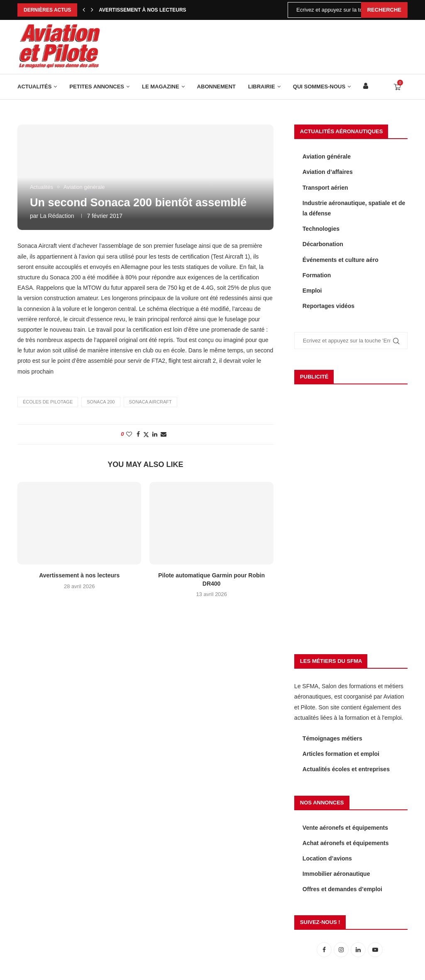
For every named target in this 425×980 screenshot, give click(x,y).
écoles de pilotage (48, 402)
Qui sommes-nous (319, 87)
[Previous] (84, 10)
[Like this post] (129, 434)
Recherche (384, 10)
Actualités (34, 87)
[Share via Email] (164, 434)
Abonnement (216, 87)
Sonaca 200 (101, 402)
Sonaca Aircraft (150, 402)
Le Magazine (161, 87)
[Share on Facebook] (138, 434)
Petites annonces (97, 87)
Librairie (262, 87)
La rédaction (57, 216)
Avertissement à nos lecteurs (142, 10)
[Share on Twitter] (146, 434)
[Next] (92, 10)
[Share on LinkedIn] (155, 434)
